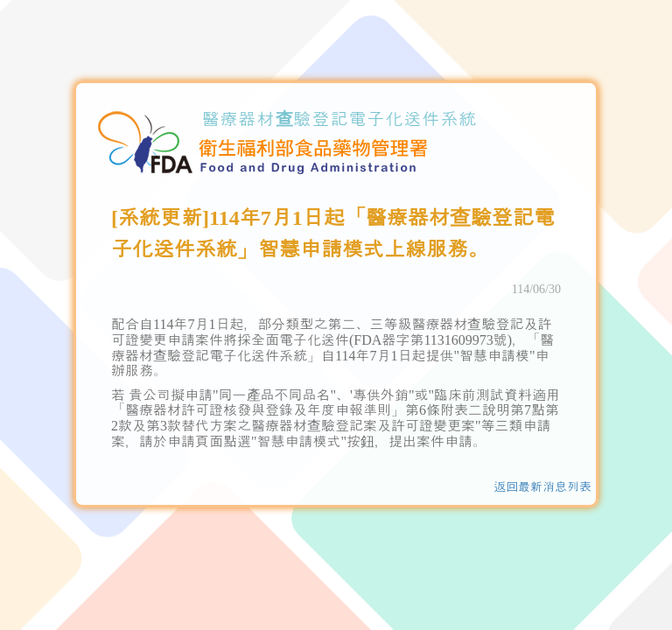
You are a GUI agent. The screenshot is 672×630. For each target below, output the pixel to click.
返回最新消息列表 (542, 487)
